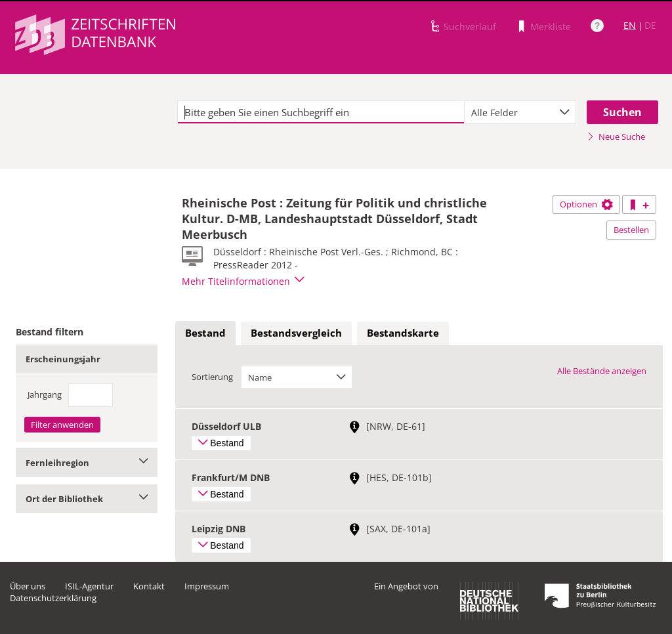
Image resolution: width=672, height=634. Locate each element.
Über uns (28, 586)
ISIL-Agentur (89, 586)
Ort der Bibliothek (87, 499)
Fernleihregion (87, 463)
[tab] (205, 333)
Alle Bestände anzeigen (602, 371)
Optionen (586, 204)
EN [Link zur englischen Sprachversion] (630, 25)
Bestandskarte (403, 333)
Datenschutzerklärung (53, 598)
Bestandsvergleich (296, 333)
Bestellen (631, 230)
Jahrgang (45, 394)
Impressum (207, 586)
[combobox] (520, 112)
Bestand (205, 333)
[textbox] (321, 112)
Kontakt (149, 586)
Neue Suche (616, 137)
